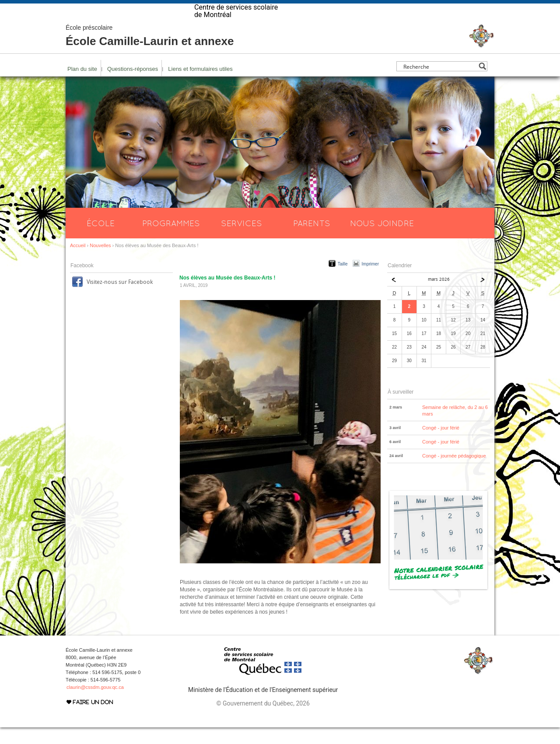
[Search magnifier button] (482, 83)
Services (241, 240)
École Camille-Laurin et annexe (150, 52)
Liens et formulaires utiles (200, 86)
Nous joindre (382, 240)
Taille (343, 281)
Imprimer (370, 281)
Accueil (78, 262)
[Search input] (439, 83)
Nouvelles (100, 262)
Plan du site (82, 86)
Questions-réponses (133, 86)
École (101, 240)
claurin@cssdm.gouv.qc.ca (95, 704)
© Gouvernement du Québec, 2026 (263, 720)
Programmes (171, 240)
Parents (312, 240)
